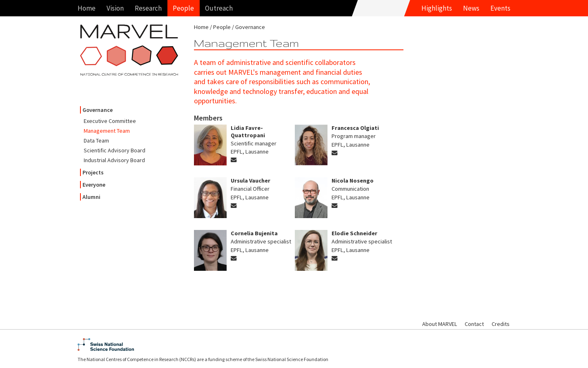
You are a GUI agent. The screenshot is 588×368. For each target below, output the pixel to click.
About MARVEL (440, 324)
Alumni (91, 197)
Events (500, 8)
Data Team (96, 141)
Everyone (94, 185)
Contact (474, 324)
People (183, 8)
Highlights (437, 8)
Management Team (107, 131)
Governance (98, 110)
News (471, 8)
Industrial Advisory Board (114, 160)
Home (87, 8)
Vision (115, 8)
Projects (93, 172)
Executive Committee (110, 121)
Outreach (219, 8)
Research (148, 8)
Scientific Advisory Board (115, 150)
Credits (501, 324)
